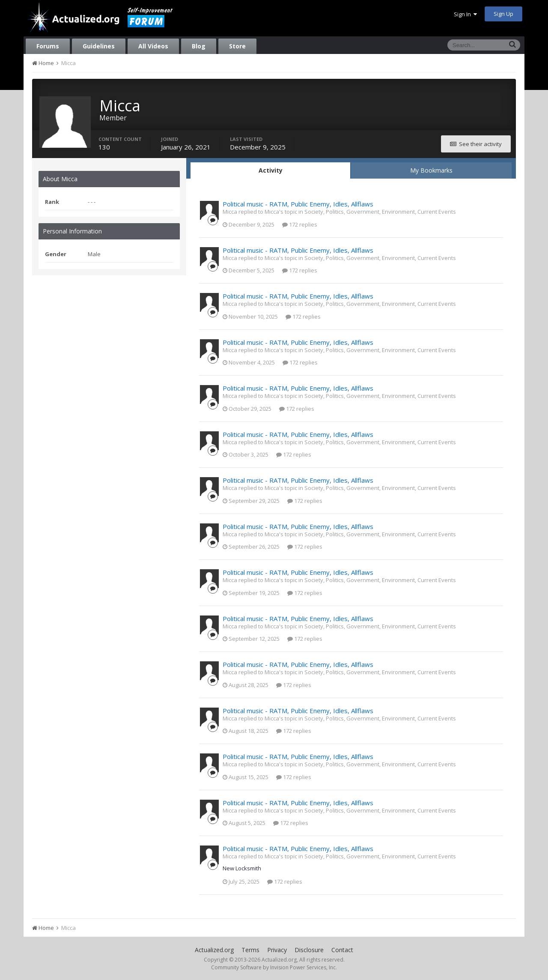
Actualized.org (214, 950)
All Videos (153, 46)
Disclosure (309, 950)
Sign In (465, 14)
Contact (342, 950)
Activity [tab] (271, 170)
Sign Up (503, 14)
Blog (199, 46)
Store (237, 46)
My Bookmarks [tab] (431, 170)
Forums (48, 46)
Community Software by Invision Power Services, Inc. (274, 967)
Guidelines (99, 46)
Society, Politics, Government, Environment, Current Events (380, 212)
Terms (250, 950)
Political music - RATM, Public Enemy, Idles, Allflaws (298, 204)
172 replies (300, 224)
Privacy (277, 950)
